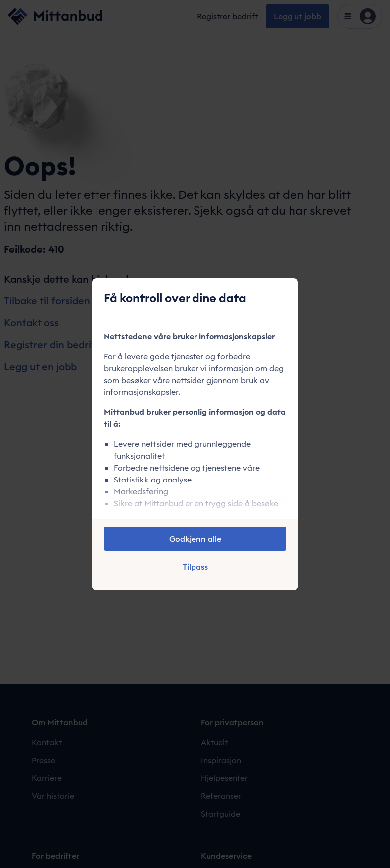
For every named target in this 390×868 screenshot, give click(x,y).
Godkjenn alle (195, 539)
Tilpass (195, 567)
